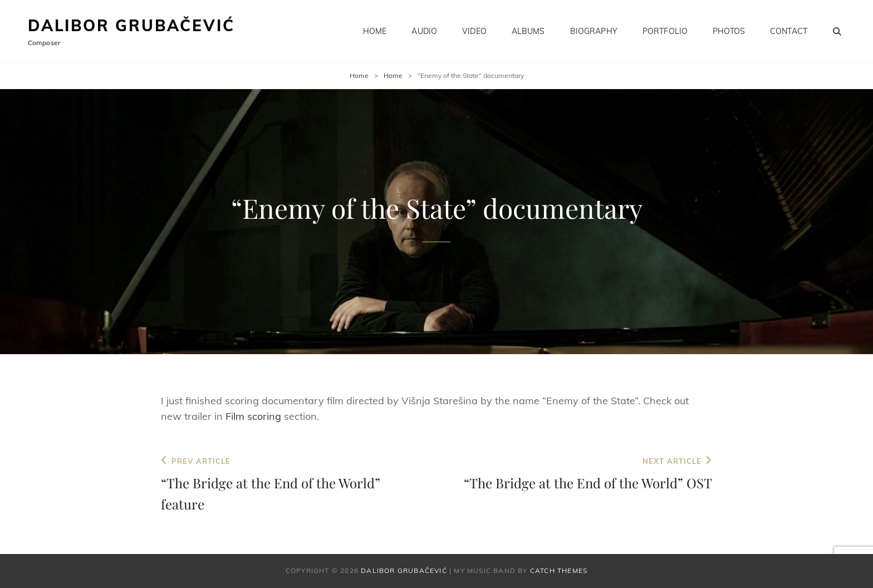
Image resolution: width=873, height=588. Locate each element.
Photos (729, 31)
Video (474, 31)
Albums (528, 31)
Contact (789, 31)
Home (375, 31)
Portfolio (665, 31)
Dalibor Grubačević (131, 25)
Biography (594, 31)
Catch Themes (559, 570)
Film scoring (253, 416)
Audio (424, 31)
